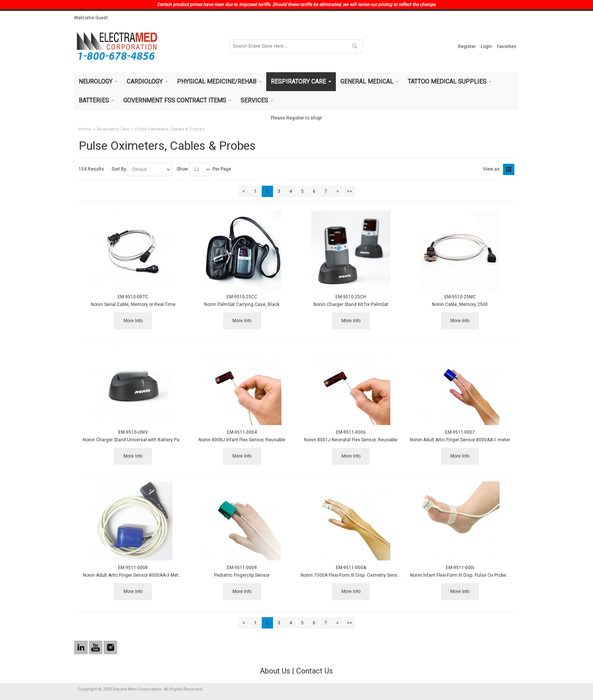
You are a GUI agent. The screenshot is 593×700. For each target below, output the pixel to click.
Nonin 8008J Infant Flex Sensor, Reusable (242, 440)
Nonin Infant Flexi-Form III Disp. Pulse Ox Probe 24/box (466, 575)
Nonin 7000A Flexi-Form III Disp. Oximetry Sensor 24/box (359, 575)
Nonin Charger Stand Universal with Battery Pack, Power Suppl (147, 440)
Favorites (507, 47)
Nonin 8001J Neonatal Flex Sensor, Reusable (351, 440)
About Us (275, 671)
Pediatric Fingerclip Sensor (242, 575)
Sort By (119, 169)
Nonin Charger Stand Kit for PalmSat (351, 304)
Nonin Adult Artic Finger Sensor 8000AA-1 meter (460, 440)
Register (467, 47)
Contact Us (314, 671)
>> (349, 191)
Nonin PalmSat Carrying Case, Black (242, 304)
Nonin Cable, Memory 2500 (460, 304)
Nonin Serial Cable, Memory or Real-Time (133, 304)
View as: (492, 169)
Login (486, 47)
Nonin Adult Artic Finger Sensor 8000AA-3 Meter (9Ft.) (139, 575)
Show (182, 169)
